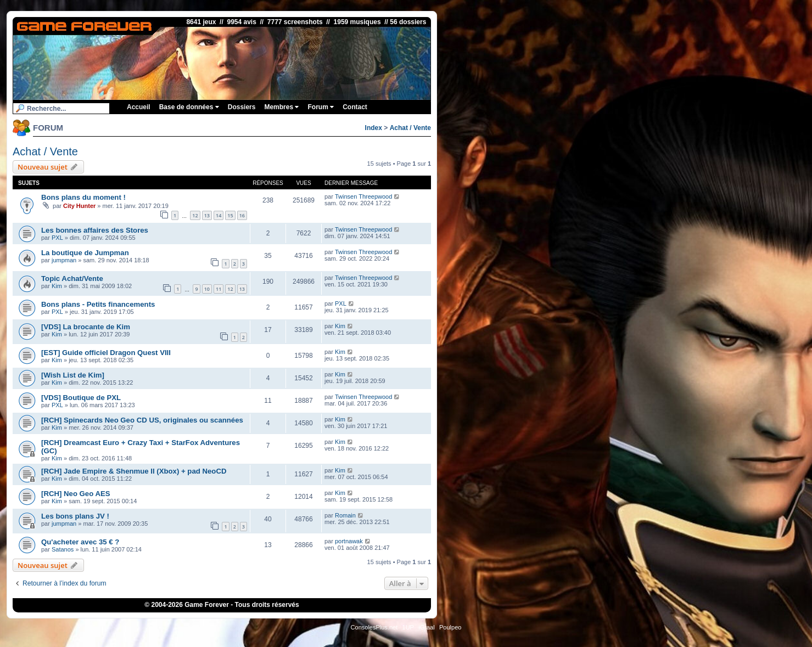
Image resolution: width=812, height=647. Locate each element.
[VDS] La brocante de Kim (86, 327)
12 (195, 215)
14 (219, 215)
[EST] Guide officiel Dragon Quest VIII (106, 353)
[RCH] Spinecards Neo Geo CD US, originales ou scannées (142, 420)
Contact (355, 107)
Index (374, 128)
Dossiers (242, 107)
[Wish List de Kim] (73, 375)
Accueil (139, 107)
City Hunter (79, 206)
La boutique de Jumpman (85, 253)
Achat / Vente (410, 128)
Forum (321, 107)
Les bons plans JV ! (75, 516)
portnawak (349, 541)
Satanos (63, 549)
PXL (57, 238)
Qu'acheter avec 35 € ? (80, 542)
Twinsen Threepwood (363, 196)
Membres (281, 107)
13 (207, 215)
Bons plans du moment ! (83, 197)
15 (230, 215)
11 (219, 289)
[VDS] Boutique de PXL (81, 398)
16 (242, 215)
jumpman (64, 260)
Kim (57, 286)
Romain (345, 515)
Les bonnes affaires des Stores (95, 230)
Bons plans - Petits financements (98, 304)
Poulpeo (450, 627)
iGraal (426, 627)
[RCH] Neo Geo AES (76, 494)
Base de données (189, 107)
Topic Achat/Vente (72, 279)
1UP (408, 627)
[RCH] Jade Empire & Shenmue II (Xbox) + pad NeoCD (134, 471)
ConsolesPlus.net (374, 627)
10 (207, 289)
